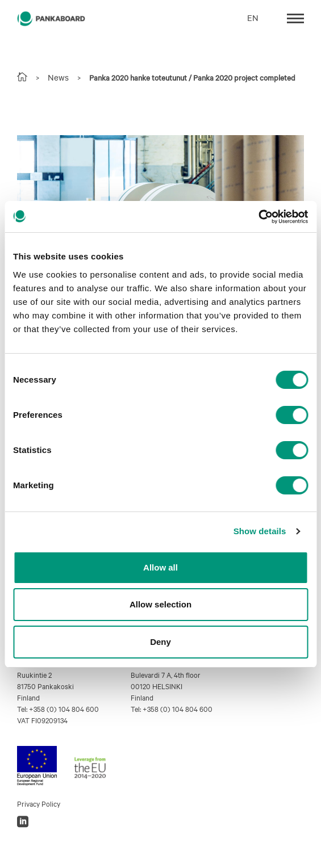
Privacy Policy (39, 803)
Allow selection (160, 604)
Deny (160, 642)
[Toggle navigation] (295, 17)
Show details (260, 531)
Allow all (160, 567)
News (58, 77)
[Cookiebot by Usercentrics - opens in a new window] (258, 217)
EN (253, 18)
